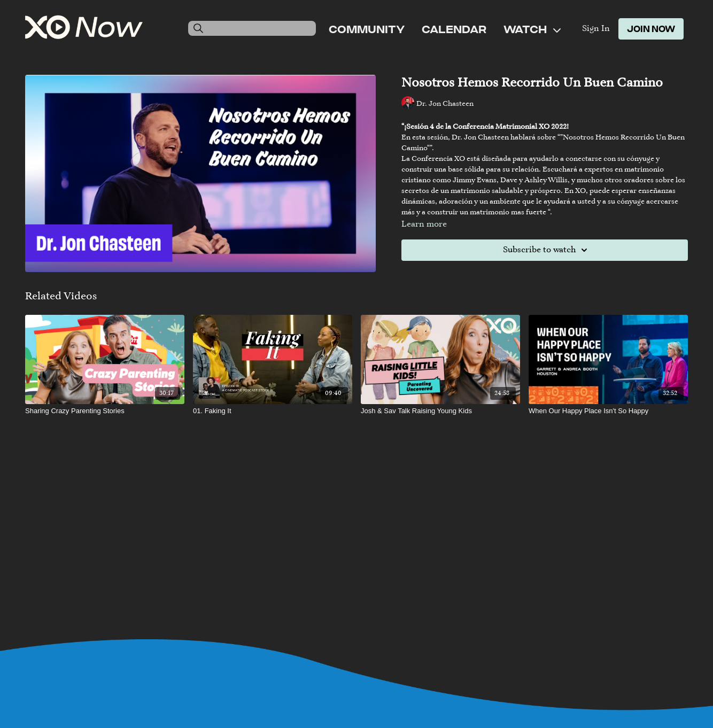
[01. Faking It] (273, 411)
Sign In (596, 29)
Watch (532, 29)
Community (367, 29)
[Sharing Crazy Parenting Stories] (105, 411)
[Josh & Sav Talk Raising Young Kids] (440, 411)
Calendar (454, 29)
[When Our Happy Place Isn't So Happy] (608, 411)
